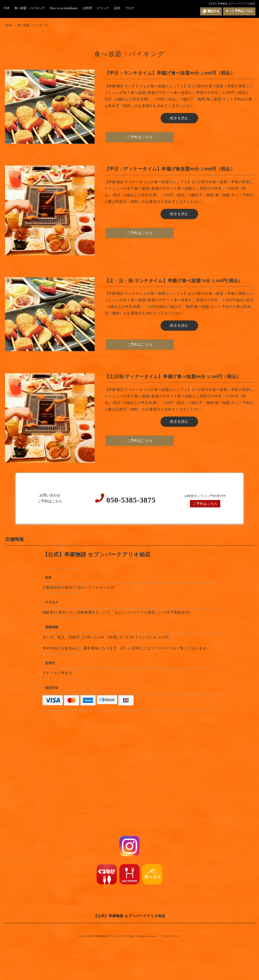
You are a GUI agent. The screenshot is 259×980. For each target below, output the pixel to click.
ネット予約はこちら (239, 11)
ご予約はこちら (205, 504)
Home (9, 25)
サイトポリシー (172, 936)
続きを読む (179, 118)
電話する (211, 11)
